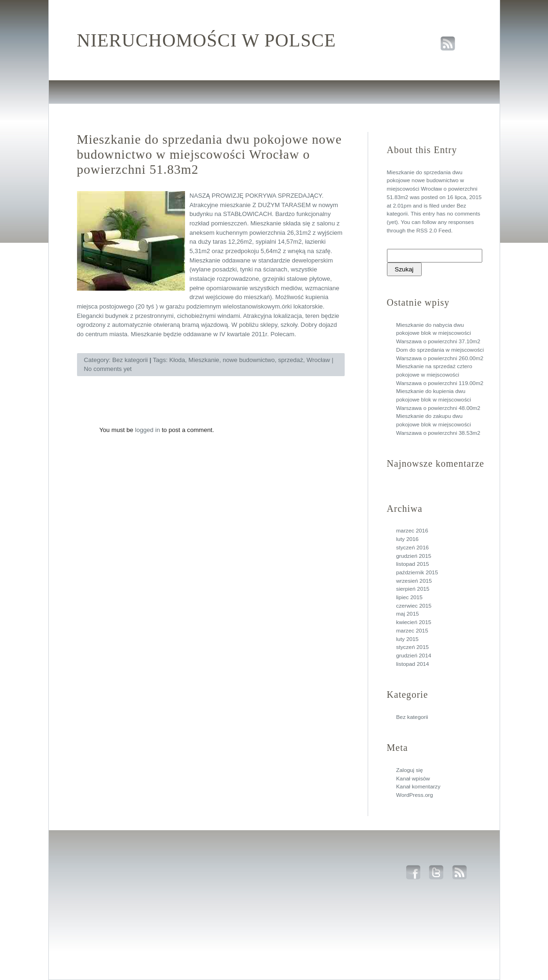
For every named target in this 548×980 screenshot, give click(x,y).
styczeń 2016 (413, 548)
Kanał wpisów (413, 779)
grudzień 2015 (414, 556)
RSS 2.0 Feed (433, 231)
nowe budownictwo (249, 360)
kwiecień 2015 (414, 622)
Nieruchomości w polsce (207, 40)
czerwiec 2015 (414, 606)
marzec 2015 (412, 631)
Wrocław (318, 360)
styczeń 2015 (413, 647)
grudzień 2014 (414, 656)
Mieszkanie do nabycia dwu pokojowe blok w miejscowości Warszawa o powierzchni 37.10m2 (438, 333)
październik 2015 (417, 572)
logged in (148, 430)
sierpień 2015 (413, 589)
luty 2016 (408, 539)
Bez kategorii (412, 717)
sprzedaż (290, 360)
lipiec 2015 (409, 597)
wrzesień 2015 (414, 581)
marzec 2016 (412, 531)
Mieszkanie (204, 360)
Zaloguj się (410, 770)
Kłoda (177, 360)
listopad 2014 (413, 664)
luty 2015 (408, 639)
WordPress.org (415, 795)
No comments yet (108, 369)
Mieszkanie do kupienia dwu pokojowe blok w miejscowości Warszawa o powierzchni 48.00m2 (438, 399)
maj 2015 (408, 614)
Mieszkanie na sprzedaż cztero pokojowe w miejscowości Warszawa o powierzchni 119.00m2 (440, 374)
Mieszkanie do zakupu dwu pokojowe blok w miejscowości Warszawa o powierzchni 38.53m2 (438, 424)
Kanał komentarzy (418, 787)
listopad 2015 (413, 564)
